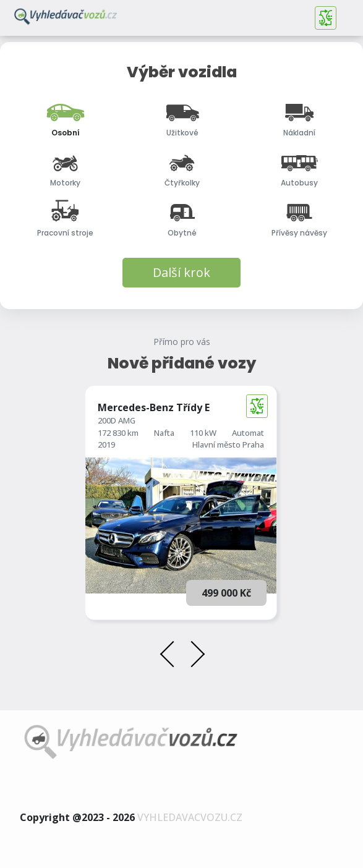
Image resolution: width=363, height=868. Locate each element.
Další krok (181, 272)
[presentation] (172, 656)
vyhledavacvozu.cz (190, 817)
